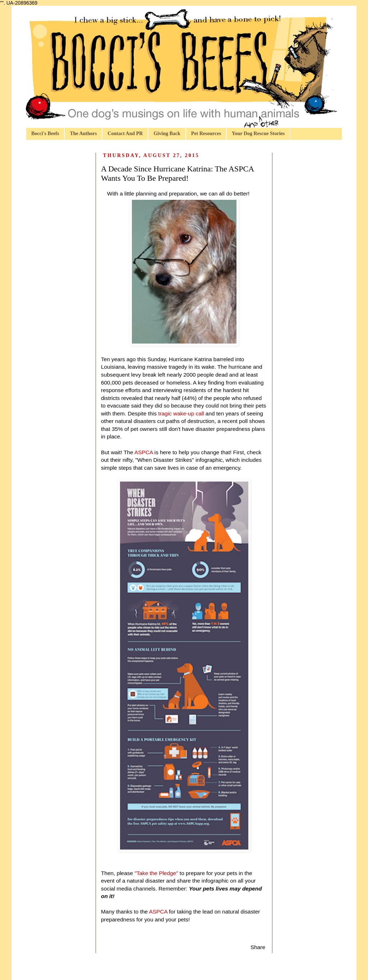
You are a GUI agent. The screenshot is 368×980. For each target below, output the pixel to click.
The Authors (83, 134)
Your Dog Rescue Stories (258, 134)
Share (258, 947)
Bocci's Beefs (45, 134)
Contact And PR (125, 134)
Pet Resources (206, 134)
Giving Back (167, 134)
